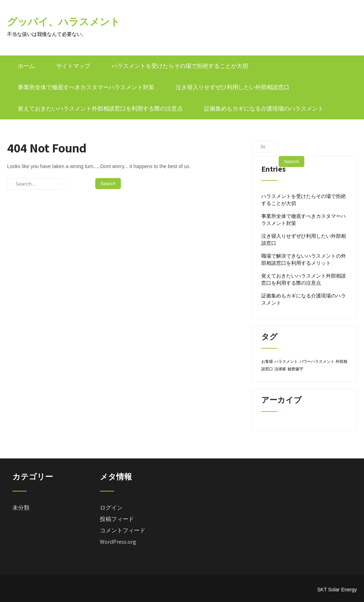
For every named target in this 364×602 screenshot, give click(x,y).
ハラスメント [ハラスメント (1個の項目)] (286, 361)
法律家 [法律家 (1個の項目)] (280, 369)
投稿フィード (117, 519)
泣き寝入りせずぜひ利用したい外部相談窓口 (232, 87)
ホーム (26, 66)
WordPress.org (118, 542)
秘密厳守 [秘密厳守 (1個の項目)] (295, 369)
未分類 (21, 508)
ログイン (111, 508)
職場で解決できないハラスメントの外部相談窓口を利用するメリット (304, 259)
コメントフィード (123, 530)
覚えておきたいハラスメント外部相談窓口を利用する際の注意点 (100, 109)
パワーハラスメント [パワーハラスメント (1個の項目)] (317, 361)
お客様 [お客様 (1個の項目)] (267, 361)
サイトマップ (73, 66)
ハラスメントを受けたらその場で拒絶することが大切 (180, 66)
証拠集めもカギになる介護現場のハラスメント (264, 109)
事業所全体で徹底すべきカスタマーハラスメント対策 (86, 87)
